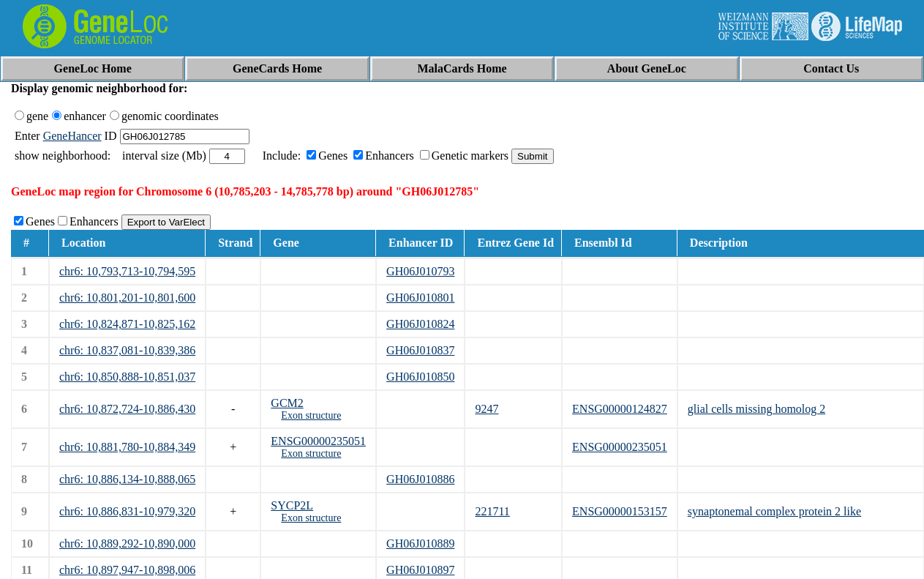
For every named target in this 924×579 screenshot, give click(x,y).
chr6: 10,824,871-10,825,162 (127, 324)
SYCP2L (292, 505)
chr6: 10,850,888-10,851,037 (127, 377)
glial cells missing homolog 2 (756, 409)
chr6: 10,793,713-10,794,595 (127, 271)
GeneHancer (72, 136)
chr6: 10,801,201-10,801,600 (127, 298)
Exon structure (311, 415)
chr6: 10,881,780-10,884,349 (127, 447)
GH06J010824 (420, 324)
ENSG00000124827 (620, 409)
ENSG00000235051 (318, 441)
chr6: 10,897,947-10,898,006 (127, 570)
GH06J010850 (420, 377)
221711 (492, 511)
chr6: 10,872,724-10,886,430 (127, 409)
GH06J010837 (420, 350)
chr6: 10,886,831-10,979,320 (127, 511)
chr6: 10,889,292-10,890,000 (127, 543)
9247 (487, 409)
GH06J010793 (420, 271)
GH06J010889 (420, 543)
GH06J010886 (420, 479)
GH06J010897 (420, 570)
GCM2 (287, 403)
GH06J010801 (420, 298)
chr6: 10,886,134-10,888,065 (127, 479)
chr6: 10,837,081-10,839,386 (127, 350)
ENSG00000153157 (620, 511)
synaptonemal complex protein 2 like (774, 511)
